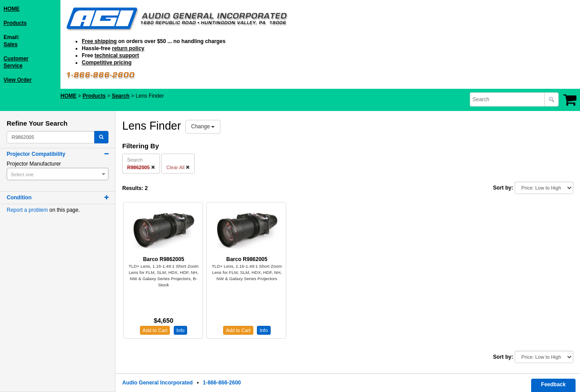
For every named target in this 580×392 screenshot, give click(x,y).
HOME (12, 9)
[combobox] (508, 99)
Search (120, 96)
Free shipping (99, 41)
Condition (19, 198)
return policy (128, 48)
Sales (10, 44)
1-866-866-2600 (222, 383)
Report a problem (27, 210)
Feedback (553, 384)
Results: (133, 188)
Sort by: (503, 188)
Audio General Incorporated (158, 383)
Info (180, 330)
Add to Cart (155, 330)
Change (203, 127)
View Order (18, 80)
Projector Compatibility (36, 154)
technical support (117, 55)
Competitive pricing (107, 63)
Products (15, 23)
